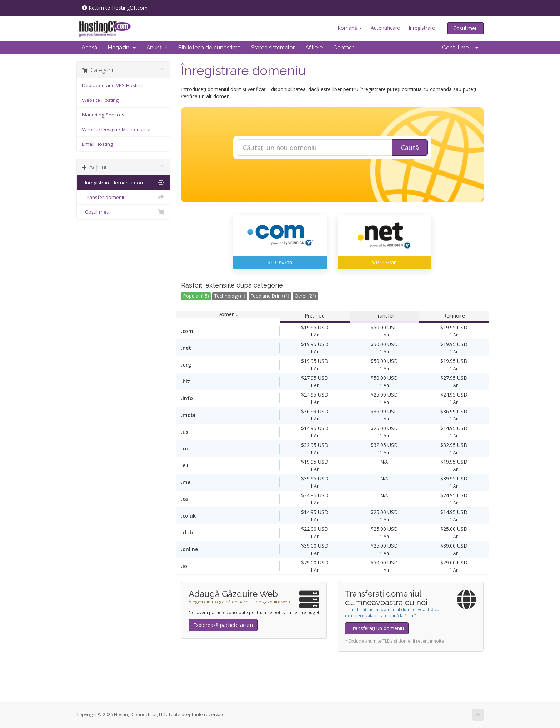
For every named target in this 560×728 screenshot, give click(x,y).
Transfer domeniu (123, 197)
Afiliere (314, 48)
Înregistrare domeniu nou (123, 183)
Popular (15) (196, 296)
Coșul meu (466, 28)
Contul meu (460, 48)
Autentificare (385, 28)
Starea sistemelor (273, 48)
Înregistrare (422, 28)
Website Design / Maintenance (116, 129)
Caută (410, 148)
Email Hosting (97, 144)
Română (350, 28)
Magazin (122, 48)
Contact (344, 48)
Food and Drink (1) (270, 296)
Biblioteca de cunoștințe (209, 48)
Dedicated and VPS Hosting (113, 85)
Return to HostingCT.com (115, 8)
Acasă (89, 48)
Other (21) (305, 296)
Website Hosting (100, 100)
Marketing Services (103, 115)
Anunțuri (157, 48)
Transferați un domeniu (377, 628)
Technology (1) (230, 296)
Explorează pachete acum (223, 625)
